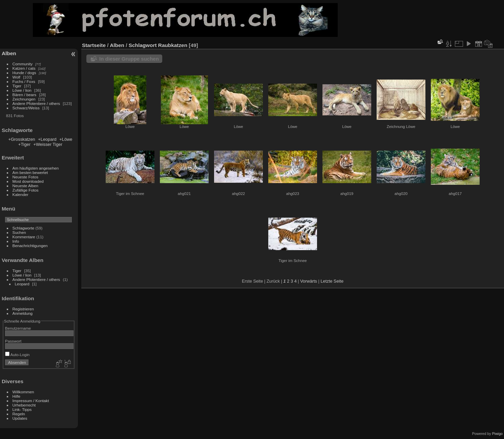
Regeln (19, 414)
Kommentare (24, 237)
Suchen (19, 232)
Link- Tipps (22, 409)
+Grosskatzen (22, 139)
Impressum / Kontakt (31, 401)
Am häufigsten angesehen (36, 168)
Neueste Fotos (26, 177)
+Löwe (66, 139)
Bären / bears (25, 95)
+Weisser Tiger (48, 144)
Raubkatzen (173, 45)
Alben (9, 53)
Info (16, 241)
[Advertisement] (437, 20)
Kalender (20, 194)
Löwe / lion (22, 90)
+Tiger (24, 144)
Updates (20, 418)
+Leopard (47, 139)
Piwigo (497, 434)
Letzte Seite (332, 281)
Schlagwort (143, 45)
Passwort (13, 341)
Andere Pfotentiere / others (36, 103)
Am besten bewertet (30, 172)
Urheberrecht (24, 405)
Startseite (94, 45)
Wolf (16, 77)
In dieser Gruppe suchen (129, 59)
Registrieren (23, 309)
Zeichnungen (24, 99)
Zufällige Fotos (26, 190)
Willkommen (23, 392)
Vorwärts (309, 281)
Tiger (17, 86)
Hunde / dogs (24, 73)
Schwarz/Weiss (26, 108)
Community (23, 64)
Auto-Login (17, 355)
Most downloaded (28, 181)
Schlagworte (24, 228)
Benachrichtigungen (30, 246)
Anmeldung (23, 313)
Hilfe (17, 396)
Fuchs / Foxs (24, 81)
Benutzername (18, 328)
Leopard (22, 284)
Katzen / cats (24, 68)
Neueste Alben (26, 186)
